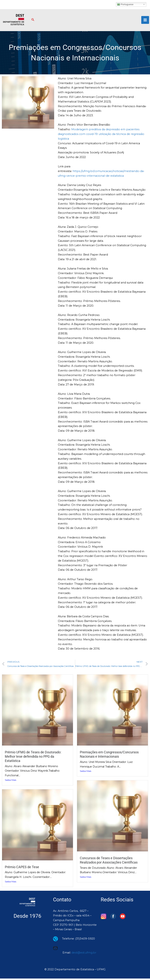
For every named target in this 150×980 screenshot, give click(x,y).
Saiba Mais (11, 781)
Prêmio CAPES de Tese (22, 869)
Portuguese (125, 4)
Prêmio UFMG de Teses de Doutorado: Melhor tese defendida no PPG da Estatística (33, 758)
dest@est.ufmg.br (84, 954)
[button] (35, 21)
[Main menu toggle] (145, 21)
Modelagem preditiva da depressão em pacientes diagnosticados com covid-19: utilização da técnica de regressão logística (101, 136)
